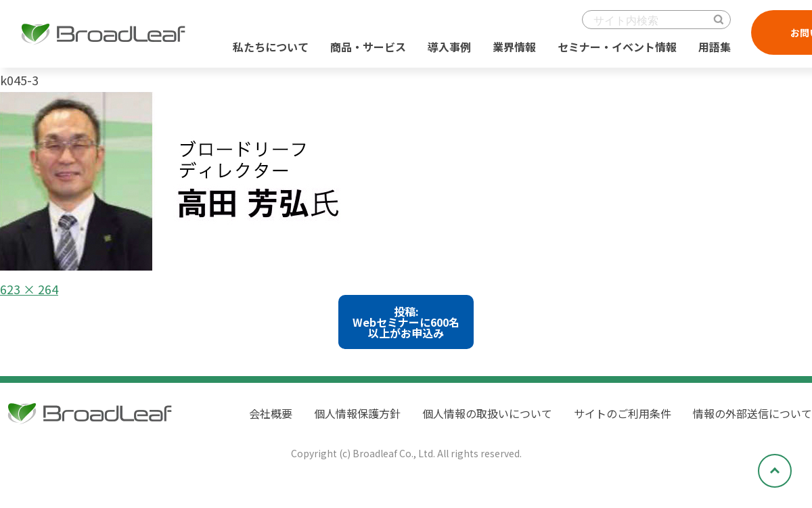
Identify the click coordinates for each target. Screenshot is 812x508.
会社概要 (271, 413)
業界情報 (514, 47)
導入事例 (449, 47)
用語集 (715, 47)
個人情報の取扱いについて (487, 413)
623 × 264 (29, 289)
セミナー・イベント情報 (617, 47)
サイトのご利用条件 (623, 413)
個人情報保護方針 (357, 413)
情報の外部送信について (752, 413)
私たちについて (271, 47)
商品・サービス (368, 47)
